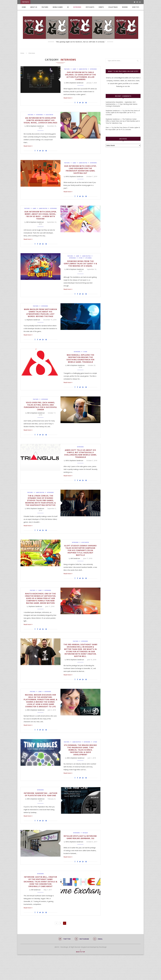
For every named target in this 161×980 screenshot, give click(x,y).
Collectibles (113, 7)
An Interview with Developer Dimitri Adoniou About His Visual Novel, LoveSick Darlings (41, 122)
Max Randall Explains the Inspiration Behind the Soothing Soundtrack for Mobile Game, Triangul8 (80, 366)
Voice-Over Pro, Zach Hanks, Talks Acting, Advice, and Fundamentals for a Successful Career (40, 414)
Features (45, 7)
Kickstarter (50, 115)
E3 (68, 7)
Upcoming (89, 262)
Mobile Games (58, 7)
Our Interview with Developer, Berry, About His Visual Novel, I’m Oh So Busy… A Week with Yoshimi (41, 219)
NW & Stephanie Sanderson (75, 83)
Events (101, 7)
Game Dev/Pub (83, 69)
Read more (68, 98)
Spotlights (90, 7)
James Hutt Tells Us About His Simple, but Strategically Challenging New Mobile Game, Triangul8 (80, 462)
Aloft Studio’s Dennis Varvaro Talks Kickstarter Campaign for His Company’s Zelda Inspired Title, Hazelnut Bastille (80, 560)
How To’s (136, 7)
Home (24, 7)
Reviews (125, 7)
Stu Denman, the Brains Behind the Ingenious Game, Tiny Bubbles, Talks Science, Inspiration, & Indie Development (80, 767)
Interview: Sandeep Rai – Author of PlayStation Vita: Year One (40, 813)
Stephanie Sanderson (33, 327)
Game (74, 69)
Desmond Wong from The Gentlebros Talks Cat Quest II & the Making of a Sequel (80, 268)
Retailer (85, 853)
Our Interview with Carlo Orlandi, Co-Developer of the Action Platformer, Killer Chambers (80, 76)
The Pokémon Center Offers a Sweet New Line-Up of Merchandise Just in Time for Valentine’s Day (123, 121)
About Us (34, 7)
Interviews (77, 7)
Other (80, 262)
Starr (107, 127)
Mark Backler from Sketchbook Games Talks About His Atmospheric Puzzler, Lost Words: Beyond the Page (40, 319)
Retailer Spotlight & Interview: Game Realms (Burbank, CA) (80, 858)
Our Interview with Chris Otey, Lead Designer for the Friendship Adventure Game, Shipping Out (80, 173)
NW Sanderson (75, 568)
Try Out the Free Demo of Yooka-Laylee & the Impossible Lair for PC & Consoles (123, 113)
